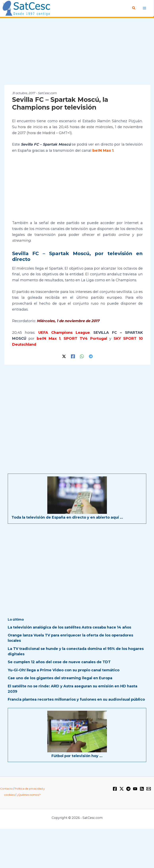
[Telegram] (91, 356)
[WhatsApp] (82, 356)
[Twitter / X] (64, 356)
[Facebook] (73, 356)
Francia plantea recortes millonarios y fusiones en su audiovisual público (76, 699)
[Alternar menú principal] (145, 8)
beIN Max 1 (102, 150)
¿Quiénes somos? (29, 794)
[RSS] (142, 788)
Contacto (6, 788)
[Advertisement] (77, 52)
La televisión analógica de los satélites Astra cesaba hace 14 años (69, 627)
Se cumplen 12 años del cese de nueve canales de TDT (59, 662)
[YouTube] (135, 788)
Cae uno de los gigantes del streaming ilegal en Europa (60, 678)
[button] (134, 8)
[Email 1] (149, 788)
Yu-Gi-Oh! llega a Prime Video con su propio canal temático (64, 670)
